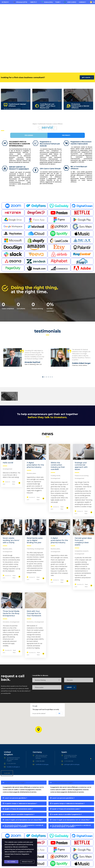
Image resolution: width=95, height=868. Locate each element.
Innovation (6, 622)
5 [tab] (50, 377)
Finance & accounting (82, 476)
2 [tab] (45, 377)
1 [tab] (43, 377)
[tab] (24, 788)
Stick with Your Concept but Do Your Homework (34, 613)
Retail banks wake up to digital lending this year (35, 540)
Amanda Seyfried (32, 362)
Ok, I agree (11, 862)
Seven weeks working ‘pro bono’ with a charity (11, 540)
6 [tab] (52, 377)
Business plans (31, 473)
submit (71, 687)
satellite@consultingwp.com (43, 764)
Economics (30, 622)
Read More (16, 483)
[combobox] (47, 680)
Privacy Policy (27, 862)
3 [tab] (47, 377)
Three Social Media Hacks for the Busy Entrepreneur (11, 613)
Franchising (30, 549)
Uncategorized (7, 469)
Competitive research (82, 551)
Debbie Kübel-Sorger (81, 363)
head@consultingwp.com (14, 767)
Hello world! (8, 463)
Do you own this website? (39, 714)
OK (59, 713)
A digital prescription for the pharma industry (35, 465)
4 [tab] (48, 377)
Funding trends (55, 476)
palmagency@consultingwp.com (73, 764)
